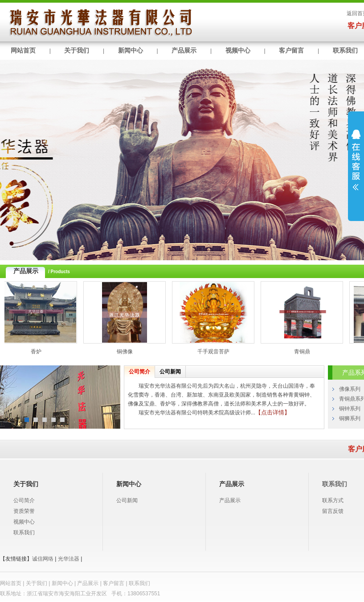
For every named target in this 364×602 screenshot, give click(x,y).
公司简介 (139, 372)
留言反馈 (333, 511)
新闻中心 (131, 50)
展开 (356, 166)
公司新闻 (170, 372)
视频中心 (238, 50)
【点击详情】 (273, 412)
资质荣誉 (24, 511)
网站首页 (23, 50)
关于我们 (77, 50)
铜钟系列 (350, 409)
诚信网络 (43, 559)
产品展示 (184, 50)
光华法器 (69, 559)
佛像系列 (350, 389)
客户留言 (291, 50)
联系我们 (24, 532)
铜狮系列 (350, 418)
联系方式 (333, 500)
